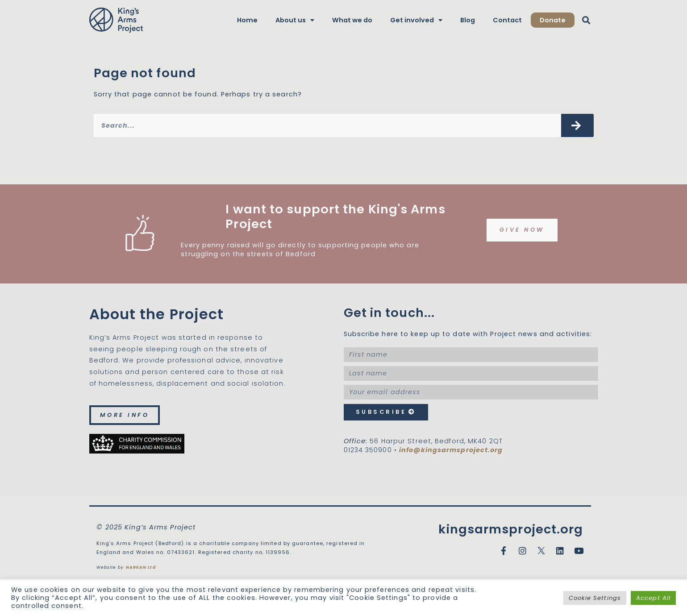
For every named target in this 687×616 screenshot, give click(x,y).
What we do (352, 20)
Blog (468, 20)
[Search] (577, 125)
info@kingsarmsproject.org (451, 450)
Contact (507, 20)
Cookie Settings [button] (595, 598)
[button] (586, 20)
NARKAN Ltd (141, 567)
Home (247, 20)
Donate (553, 20)
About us (295, 20)
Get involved (416, 20)
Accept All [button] (653, 598)
